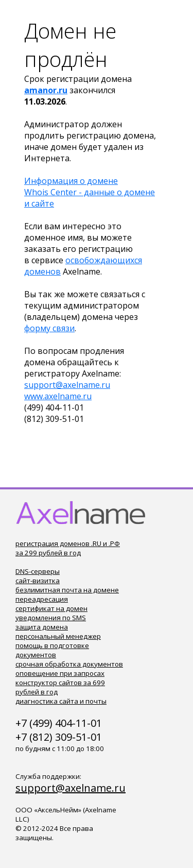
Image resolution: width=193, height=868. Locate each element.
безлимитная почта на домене (67, 590)
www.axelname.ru (58, 396)
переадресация (42, 599)
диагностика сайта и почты (61, 701)
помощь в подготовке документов (52, 650)
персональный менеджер (58, 636)
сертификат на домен (51, 608)
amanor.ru (46, 90)
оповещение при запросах (60, 673)
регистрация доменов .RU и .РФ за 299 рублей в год (68, 548)
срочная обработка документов (69, 664)
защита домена (42, 627)
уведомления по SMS (51, 618)
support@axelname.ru (67, 385)
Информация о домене (71, 181)
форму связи (49, 328)
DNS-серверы (38, 571)
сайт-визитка (38, 581)
